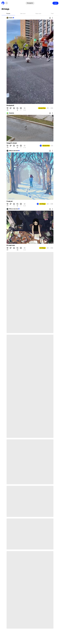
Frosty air (10, 201)
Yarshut (11, 18)
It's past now (11, 245)
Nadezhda (12, 113)
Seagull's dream (12, 143)
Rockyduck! (10, 105)
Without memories (14, 151)
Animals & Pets (42, 108)
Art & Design (42, 204)
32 (52, 248)
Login (55, 3)
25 (52, 204)
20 (52, 108)
